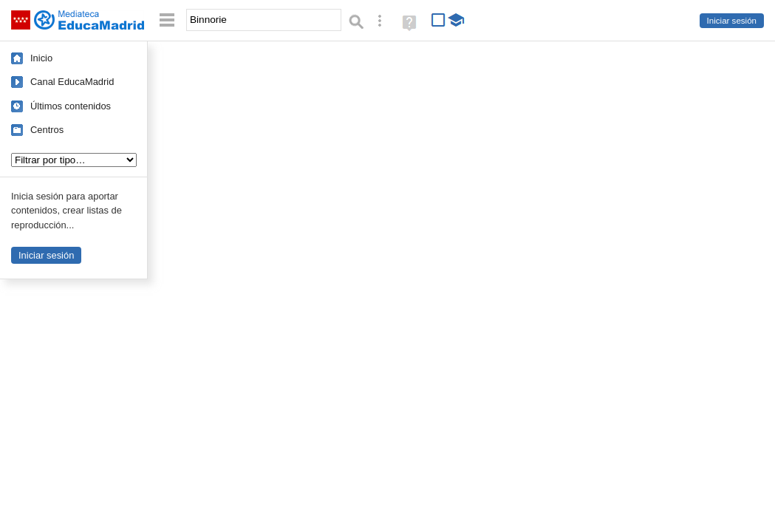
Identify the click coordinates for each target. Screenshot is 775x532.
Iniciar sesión (732, 21)
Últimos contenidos (71, 106)
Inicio (41, 58)
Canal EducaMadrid (72, 82)
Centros (47, 130)
